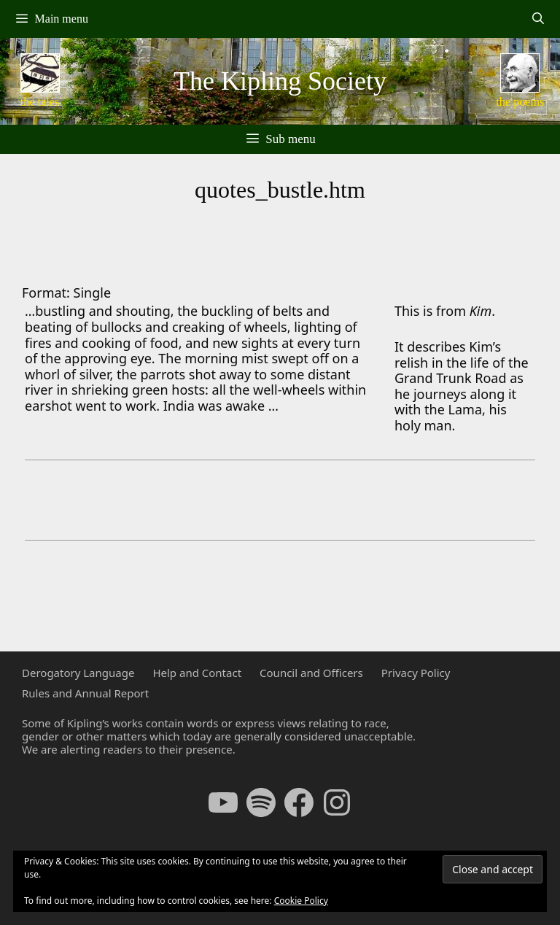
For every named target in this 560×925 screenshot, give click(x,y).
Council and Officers (311, 673)
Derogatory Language (78, 673)
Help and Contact (197, 673)
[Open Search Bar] (538, 19)
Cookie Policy (301, 901)
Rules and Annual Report (85, 693)
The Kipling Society (280, 81)
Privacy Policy (416, 673)
